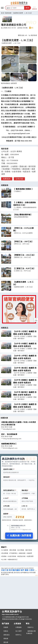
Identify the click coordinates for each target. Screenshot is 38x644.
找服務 (6, 629)
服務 (8, 8)
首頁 (3, 13)
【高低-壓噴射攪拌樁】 (23, 215)
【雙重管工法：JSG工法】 (24, 255)
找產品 (6, 632)
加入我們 (19, 632)
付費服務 (19, 629)
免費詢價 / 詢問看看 (19, 537)
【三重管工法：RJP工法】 (24, 269)
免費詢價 (34, 8)
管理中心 (19, 636)
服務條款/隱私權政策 (31, 633)
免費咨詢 (7, 179)
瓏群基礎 (8, 13)
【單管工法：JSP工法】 (23, 242)
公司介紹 (19, 179)
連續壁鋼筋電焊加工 (9, 444)
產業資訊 (7, 636)
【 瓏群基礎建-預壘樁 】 (23, 189)
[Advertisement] (19, 594)
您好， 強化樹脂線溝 (9, 434)
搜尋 (27, 8)
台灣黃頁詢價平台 (19, 614)
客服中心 (31, 629)
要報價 (6, 640)
